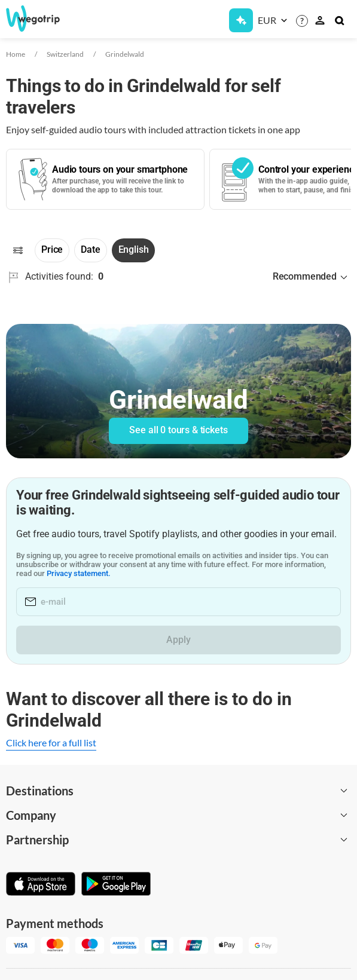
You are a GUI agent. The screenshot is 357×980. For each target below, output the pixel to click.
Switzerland (65, 54)
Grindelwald (125, 54)
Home (16, 54)
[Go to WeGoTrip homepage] (41, 19)
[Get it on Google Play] (116, 885)
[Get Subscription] (241, 20)
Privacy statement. (79, 573)
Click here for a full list (51, 742)
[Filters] (18, 250)
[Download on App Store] (41, 885)
